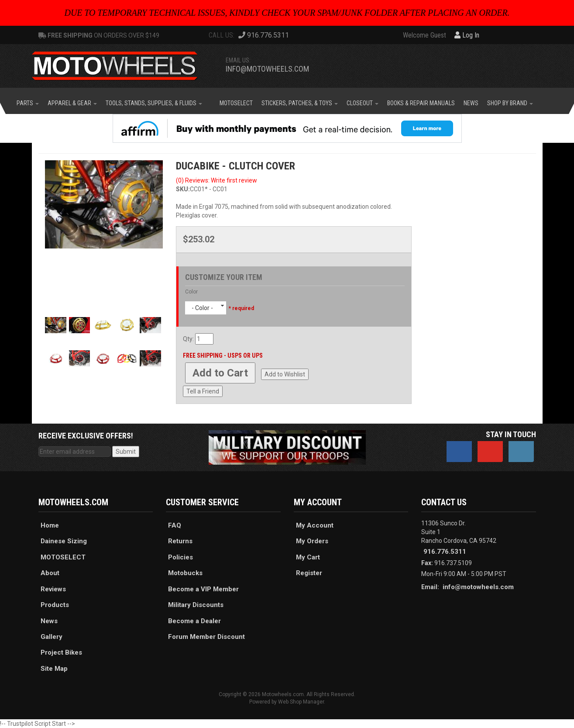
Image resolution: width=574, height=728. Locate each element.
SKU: (183, 189)
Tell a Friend (203, 391)
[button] (28, 103)
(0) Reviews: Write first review (217, 180)
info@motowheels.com (267, 69)
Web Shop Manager (301, 702)
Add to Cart (220, 373)
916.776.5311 (445, 552)
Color (191, 292)
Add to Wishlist (285, 374)
